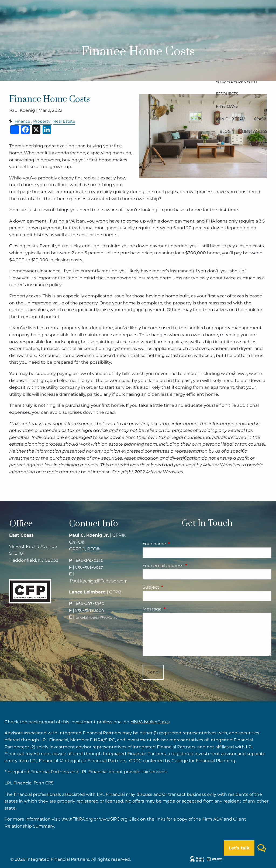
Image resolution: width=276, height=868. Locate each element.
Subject (173, 587)
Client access (253, 131)
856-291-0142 (89, 560)
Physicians (227, 106)
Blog (225, 131)
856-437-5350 (90, 603)
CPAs (259, 119)
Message (175, 609)
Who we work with (236, 81)
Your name (177, 544)
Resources (227, 94)
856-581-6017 (89, 567)
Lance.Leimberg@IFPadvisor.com (98, 618)
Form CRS (44, 783)
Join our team (231, 119)
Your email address (185, 566)
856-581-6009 (89, 610)
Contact (258, 144)
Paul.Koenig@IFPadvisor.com (99, 581)
